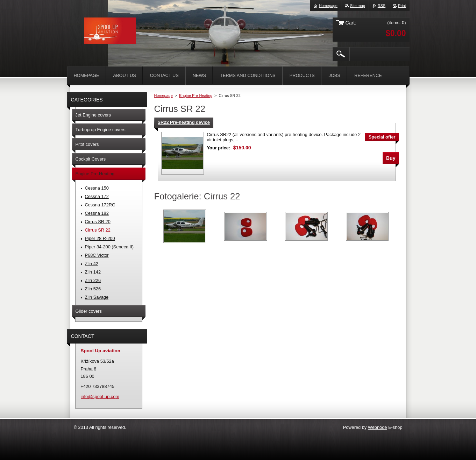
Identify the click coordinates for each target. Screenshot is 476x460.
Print (402, 6)
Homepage (164, 95)
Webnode (378, 427)
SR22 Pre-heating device (184, 122)
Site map (358, 6)
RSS (382, 6)
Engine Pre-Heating (196, 95)
